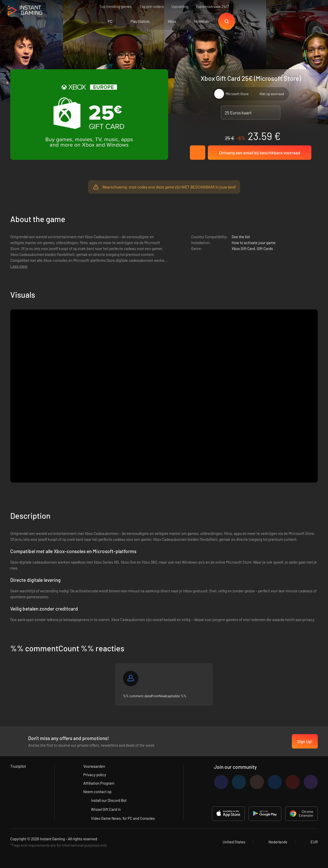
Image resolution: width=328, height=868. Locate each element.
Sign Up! (305, 741)
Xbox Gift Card (243, 248)
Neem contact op (97, 792)
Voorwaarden (94, 766)
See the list (241, 237)
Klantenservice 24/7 (212, 6)
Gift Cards (265, 248)
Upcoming (180, 6)
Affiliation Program (99, 783)
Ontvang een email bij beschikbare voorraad (260, 153)
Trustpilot (18, 766)
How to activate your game (254, 243)
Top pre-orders (152, 6)
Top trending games (115, 6)
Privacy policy (95, 775)
